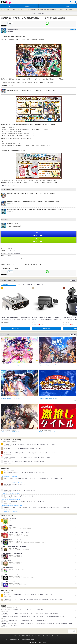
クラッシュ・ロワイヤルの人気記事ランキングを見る (12, 500)
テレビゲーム (40, 284)
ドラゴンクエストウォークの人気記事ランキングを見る (12, 482)
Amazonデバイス (30, 284)
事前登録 (34, 13)
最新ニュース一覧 (25, 10)
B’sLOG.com (60, 636)
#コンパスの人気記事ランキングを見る (9, 476)
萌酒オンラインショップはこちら (10, 186)
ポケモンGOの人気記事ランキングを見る (10, 511)
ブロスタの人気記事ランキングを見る (9, 488)
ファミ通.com (52, 636)
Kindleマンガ (20, 284)
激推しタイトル (41, 13)
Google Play (38, 240)
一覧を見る (73, 280)
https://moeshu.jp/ (12, 251)
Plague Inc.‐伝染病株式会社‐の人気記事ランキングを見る (12, 505)
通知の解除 (46, 636)
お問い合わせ (17, 636)
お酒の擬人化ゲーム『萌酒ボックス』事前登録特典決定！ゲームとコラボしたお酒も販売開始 (51, 10)
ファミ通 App (6, 2)
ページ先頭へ (73, 631)
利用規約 (23, 636)
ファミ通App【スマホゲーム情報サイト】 (10, 10)
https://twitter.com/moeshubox (14, 253)
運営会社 (28, 636)
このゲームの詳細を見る (14, 226)
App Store (38, 234)
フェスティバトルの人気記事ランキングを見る (11, 494)
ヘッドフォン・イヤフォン (8, 284)
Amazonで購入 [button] (16, 328)
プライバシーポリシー (37, 636)
